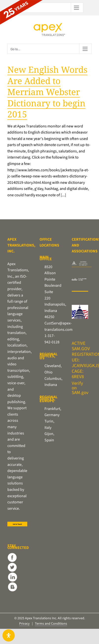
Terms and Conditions (51, 624)
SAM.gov (80, 393)
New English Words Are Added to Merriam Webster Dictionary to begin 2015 (47, 92)
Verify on (77, 386)
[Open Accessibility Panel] (9, 635)
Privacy (24, 624)
